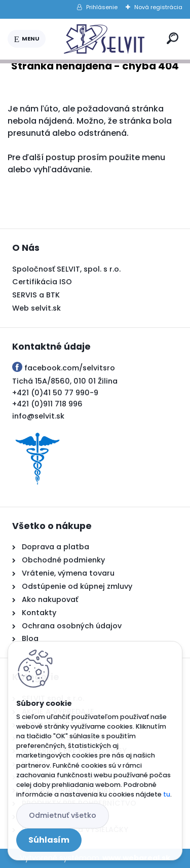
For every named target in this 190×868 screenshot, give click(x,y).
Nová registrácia (158, 7)
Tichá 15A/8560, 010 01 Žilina (65, 381)
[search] (173, 38)
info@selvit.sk (38, 416)
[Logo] (104, 39)
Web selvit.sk (36, 308)
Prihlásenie (102, 7)
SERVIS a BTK (36, 295)
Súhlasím (49, 840)
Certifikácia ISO (42, 282)
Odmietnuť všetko (63, 815)
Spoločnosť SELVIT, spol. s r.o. (66, 269)
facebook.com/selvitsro (70, 368)
